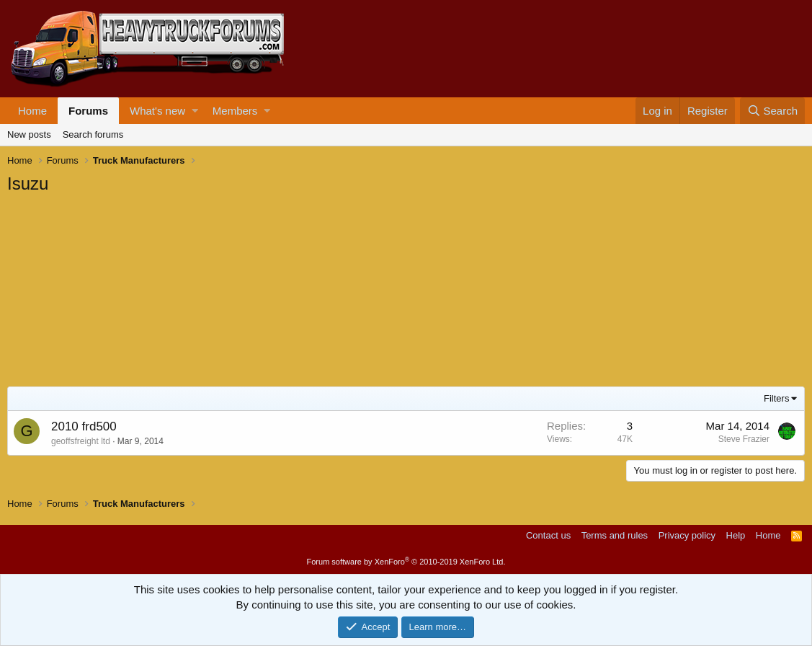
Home (32, 111)
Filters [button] (776, 398)
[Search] (772, 111)
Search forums (93, 134)
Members (235, 111)
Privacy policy (687, 535)
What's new (157, 111)
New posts (29, 134)
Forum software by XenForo (406, 562)
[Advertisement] (115, 293)
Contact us (548, 535)
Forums (88, 111)
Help (736, 535)
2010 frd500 (84, 426)
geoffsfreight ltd (81, 441)
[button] (195, 111)
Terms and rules (615, 535)
